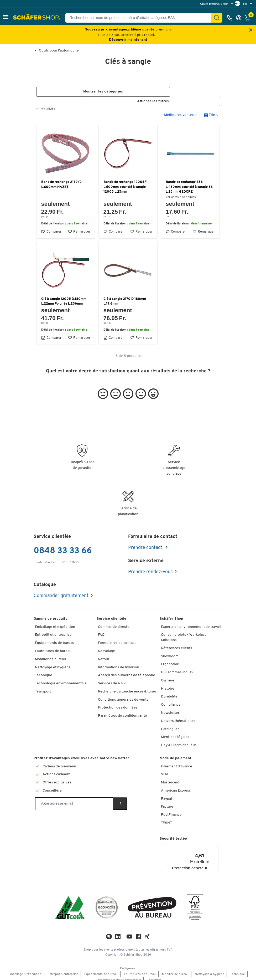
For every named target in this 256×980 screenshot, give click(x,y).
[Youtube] (129, 932)
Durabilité (169, 691)
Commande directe (114, 621)
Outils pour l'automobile (59, 51)
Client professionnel (215, 4)
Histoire (168, 683)
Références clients (177, 642)
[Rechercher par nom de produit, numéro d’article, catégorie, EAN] (140, 18)
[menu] (217, 4)
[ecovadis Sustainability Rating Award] (107, 903)
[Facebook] (138, 932)
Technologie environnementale (61, 678)
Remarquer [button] (79, 226)
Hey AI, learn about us (179, 739)
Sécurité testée (173, 833)
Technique (44, 670)
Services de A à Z (112, 678)
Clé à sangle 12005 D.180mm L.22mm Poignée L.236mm (64, 296)
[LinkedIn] (109, 932)
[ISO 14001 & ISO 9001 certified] (70, 903)
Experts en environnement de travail (191, 621)
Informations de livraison (119, 662)
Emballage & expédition (25, 968)
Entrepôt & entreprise (63, 968)
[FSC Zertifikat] (195, 903)
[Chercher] (217, 18)
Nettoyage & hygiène (209, 968)
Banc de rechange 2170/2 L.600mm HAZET (61, 179)
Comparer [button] (51, 226)
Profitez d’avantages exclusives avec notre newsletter (81, 753)
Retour (104, 653)
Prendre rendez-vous (150, 566)
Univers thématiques (178, 715)
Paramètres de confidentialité (122, 710)
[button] (6, 18)
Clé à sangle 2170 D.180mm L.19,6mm (125, 296)
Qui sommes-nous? (177, 667)
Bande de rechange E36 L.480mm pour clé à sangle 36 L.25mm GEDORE (189, 181)
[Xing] (147, 932)
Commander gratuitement (61, 590)
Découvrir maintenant (128, 40)
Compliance (171, 699)
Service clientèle (111, 613)
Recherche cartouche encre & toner (127, 686)
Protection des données (118, 702)
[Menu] (202, 842)
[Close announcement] (251, 30)
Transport (43, 686)
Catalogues (170, 723)
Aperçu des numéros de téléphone (127, 670)
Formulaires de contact (117, 637)
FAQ (101, 629)
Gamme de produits (50, 613)
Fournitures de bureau (53, 645)
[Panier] (249, 18)
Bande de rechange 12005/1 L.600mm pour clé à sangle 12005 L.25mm (126, 181)
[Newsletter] (74, 798)
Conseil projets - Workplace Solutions (184, 632)
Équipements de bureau (55, 637)
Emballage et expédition (55, 621)
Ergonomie (170, 659)
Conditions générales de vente (123, 694)
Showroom (170, 651)
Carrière (168, 675)
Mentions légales (175, 732)
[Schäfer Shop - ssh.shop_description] (37, 18)
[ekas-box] (152, 903)
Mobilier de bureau (50, 653)
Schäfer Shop (171, 613)
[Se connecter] (240, 18)
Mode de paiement (176, 753)
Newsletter (170, 707)
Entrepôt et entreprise (53, 629)
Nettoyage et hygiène (53, 662)
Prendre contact (146, 542)
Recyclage (106, 645)
